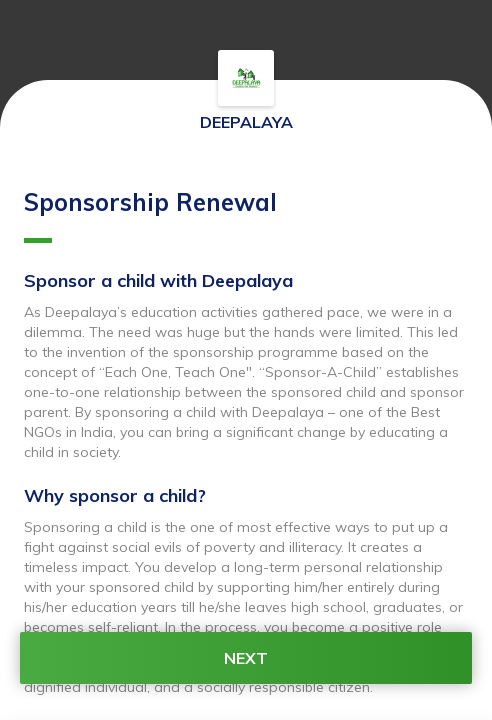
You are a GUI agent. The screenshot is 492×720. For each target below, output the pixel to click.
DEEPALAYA (246, 122)
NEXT (246, 658)
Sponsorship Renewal (150, 215)
